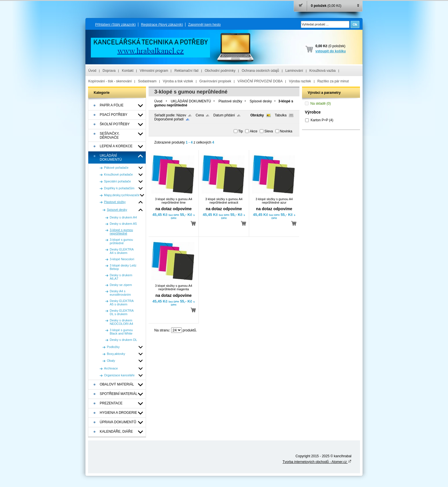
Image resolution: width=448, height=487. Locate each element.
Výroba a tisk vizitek (178, 81)
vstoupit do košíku (331, 51)
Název (181, 115)
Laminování (294, 71)
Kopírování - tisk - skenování (110, 81)
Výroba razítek (300, 81)
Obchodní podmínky (220, 71)
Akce (254, 131)
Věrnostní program (154, 71)
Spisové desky (261, 101)
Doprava (109, 71)
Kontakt (128, 71)
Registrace (162, 25)
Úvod (92, 71)
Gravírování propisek (215, 81)
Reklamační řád (186, 71)
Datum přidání (224, 115)
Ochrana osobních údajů (260, 71)
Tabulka (281, 115)
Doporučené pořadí (169, 119)
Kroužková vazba (323, 71)
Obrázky (257, 115)
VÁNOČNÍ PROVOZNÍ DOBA (260, 81)
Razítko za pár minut (333, 81)
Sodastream (147, 81)
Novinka (286, 131)
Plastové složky (230, 101)
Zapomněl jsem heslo (204, 25)
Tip (241, 131)
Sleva (269, 131)
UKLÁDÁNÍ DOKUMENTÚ (191, 101)
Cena (200, 115)
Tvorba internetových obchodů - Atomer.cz (317, 462)
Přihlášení (115, 25)
